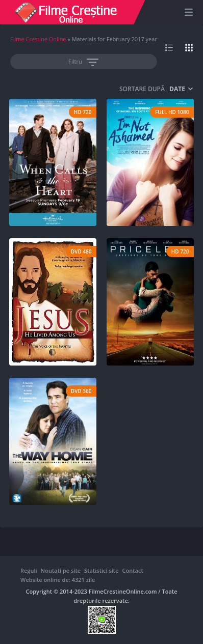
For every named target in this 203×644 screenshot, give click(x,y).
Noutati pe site (61, 570)
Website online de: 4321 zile (58, 580)
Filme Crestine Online (38, 39)
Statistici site (101, 570)
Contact (133, 570)
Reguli (29, 570)
